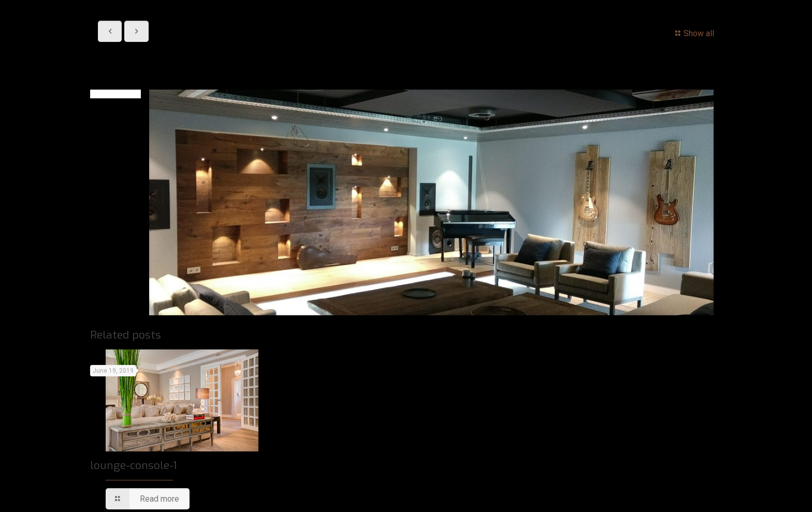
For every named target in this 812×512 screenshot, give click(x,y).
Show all (693, 33)
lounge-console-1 (133, 465)
